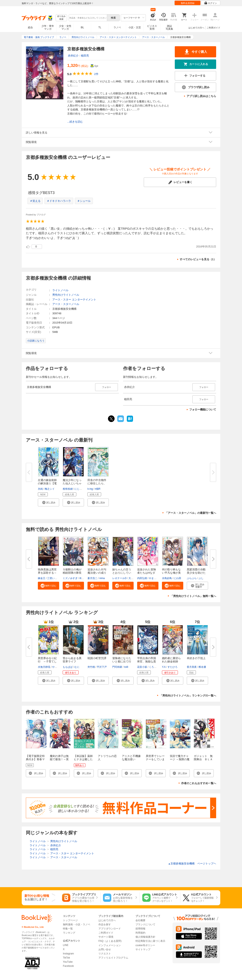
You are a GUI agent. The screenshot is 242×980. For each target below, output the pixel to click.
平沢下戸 (102, 667)
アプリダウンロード (110, 929)
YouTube (68, 962)
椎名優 (202, 667)
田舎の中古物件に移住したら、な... (97, 483)
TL (100, 27)
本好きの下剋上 (196, 658)
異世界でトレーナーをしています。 (155, 759)
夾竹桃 (91, 667)
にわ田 (177, 578)
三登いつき (53, 578)
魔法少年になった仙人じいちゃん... (72, 483)
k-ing (90, 489)
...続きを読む (75, 122)
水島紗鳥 (167, 578)
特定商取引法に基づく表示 (150, 941)
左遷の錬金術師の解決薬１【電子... (47, 483)
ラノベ (117, 27)
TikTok (66, 958)
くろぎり (154, 667)
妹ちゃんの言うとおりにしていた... (122, 573)
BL (83, 27)
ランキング (69, 933)
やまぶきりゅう (158, 578)
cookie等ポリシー (145, 945)
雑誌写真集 (169, 27)
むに (77, 667)
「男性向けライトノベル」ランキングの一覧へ (188, 696)
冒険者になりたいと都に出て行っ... (122, 661)
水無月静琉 (44, 667)
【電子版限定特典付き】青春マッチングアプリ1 (36, 759)
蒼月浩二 (92, 578)
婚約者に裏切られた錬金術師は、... (171, 661)
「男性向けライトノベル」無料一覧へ (193, 596)
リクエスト (105, 954)
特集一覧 (68, 929)
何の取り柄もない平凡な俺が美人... (171, 573)
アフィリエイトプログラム (113, 958)
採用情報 (140, 929)
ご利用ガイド (213, 28)
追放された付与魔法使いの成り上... (97, 573)
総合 (30, 27)
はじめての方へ (196, 28)
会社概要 (140, 920)
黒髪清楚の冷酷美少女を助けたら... (196, 573)
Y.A (164, 667)
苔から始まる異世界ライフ (72, 660)
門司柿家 (117, 667)
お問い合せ (105, 949)
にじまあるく (82, 489)
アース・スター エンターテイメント (74, 300)
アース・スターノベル (66, 304)
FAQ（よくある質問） (111, 941)
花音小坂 (142, 667)
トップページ (70, 920)
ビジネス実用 (152, 27)
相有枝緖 (68, 489)
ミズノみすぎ (70, 578)
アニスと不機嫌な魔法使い (131, 758)
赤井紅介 (73, 56)
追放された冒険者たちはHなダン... (147, 573)
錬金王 (42, 578)
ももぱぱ (68, 667)
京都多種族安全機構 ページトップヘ (192, 864)
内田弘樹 (142, 578)
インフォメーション (110, 945)
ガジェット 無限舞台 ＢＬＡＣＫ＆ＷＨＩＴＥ (203, 761)
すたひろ (173, 667)
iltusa (82, 578)
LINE (66, 945)
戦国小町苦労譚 (97, 658)
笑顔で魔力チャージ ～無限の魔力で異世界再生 (180, 759)
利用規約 (140, 933)
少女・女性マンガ (65, 27)
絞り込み (61, 18)
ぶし (201, 578)
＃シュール (84, 201)
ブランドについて (145, 924)
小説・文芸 (135, 27)
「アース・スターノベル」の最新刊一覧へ (191, 513)
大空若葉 (133, 578)
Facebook (68, 966)
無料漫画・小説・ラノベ (77, 924)
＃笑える (35, 201)
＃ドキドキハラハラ (59, 201)
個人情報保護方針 (145, 937)
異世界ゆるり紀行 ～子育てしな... (47, 661)
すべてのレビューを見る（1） (198, 259)
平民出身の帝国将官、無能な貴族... (147, 661)
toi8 (126, 667)
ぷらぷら (192, 578)
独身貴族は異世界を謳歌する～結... (47, 573)
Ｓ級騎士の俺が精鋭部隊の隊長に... (72, 573)
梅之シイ (50, 489)
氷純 (40, 489)
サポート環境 (106, 937)
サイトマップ (143, 949)
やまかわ (57, 667)
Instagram (68, 954)
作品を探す (105, 924)
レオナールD (119, 578)
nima (102, 578)
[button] (49, 502)
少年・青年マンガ (48, 27)
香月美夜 (192, 667)
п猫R (98, 489)
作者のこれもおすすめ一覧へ (199, 783)
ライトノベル (60, 290)
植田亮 (85, 56)
